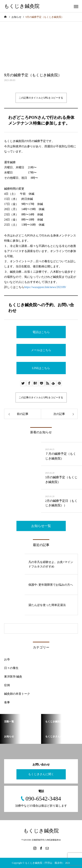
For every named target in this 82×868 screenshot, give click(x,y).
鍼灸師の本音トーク (17, 694)
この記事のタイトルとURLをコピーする (41, 98)
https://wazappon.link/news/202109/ (45, 287)
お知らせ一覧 (41, 526)
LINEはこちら (41, 368)
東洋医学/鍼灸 (13, 677)
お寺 (7, 659)
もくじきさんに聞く (41, 774)
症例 (7, 685)
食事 (7, 702)
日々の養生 (11, 668)
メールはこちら (41, 350)
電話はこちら (41, 332)
